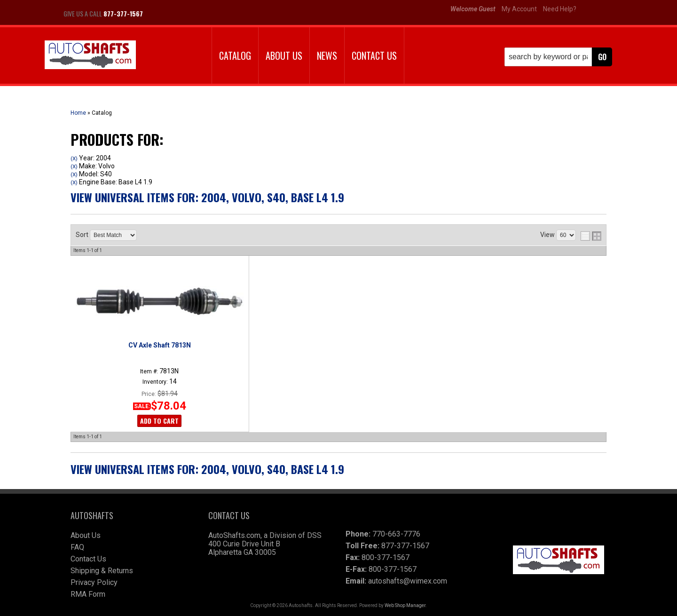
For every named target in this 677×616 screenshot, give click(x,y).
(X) (74, 158)
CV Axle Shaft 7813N (160, 345)
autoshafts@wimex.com (408, 581)
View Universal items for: (207, 197)
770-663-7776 (396, 534)
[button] (558, 57)
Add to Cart (159, 421)
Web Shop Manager (405, 605)
